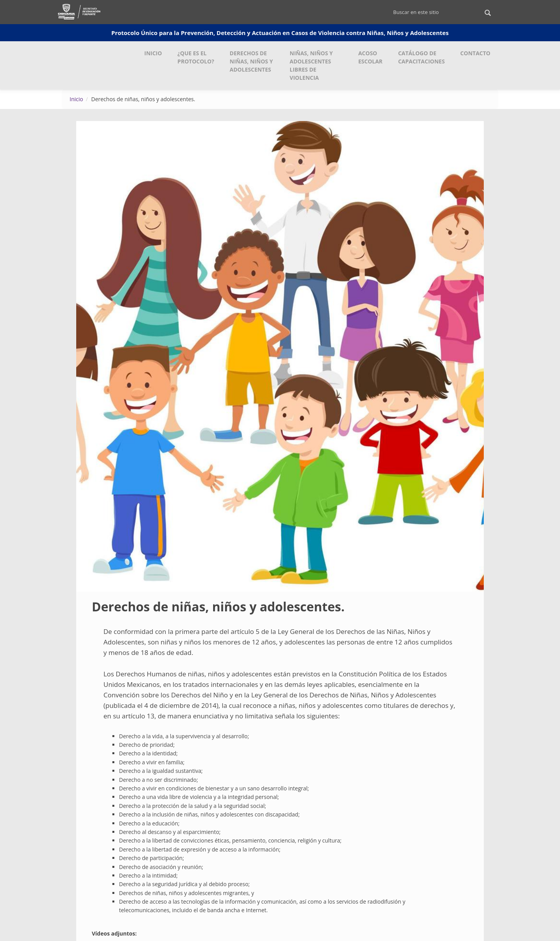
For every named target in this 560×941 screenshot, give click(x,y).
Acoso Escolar (370, 57)
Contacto (475, 53)
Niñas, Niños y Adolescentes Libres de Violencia (311, 65)
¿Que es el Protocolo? (196, 57)
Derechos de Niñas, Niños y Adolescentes (251, 61)
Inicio (153, 53)
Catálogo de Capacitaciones (422, 57)
